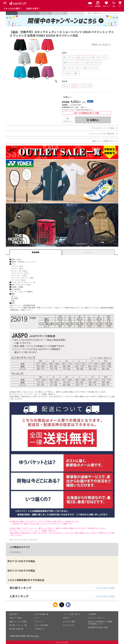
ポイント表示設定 (41, 625)
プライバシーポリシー (96, 618)
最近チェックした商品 (18, 621)
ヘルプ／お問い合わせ (72, 614)
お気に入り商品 (16, 618)
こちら (36, 636)
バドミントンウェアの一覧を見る (102, 134)
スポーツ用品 (47, 13)
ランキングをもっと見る (105, 588)
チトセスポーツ (16, 552)
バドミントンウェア (77, 13)
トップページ (11, 13)
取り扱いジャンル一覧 (18, 625)
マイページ (39, 621)
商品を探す (14, 614)
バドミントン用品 (60, 13)
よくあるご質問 (69, 621)
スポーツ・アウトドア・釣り (29, 13)
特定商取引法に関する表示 (98, 627)
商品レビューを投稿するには (103, 141)
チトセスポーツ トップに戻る (103, 128)
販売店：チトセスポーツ (101, 44)
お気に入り (68, 121)
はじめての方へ (69, 625)
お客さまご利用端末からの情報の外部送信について (100, 623)
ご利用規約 (92, 614)
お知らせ (66, 618)
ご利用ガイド (40, 629)
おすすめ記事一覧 (41, 614)
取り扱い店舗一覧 (16, 629)
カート (37, 618)
